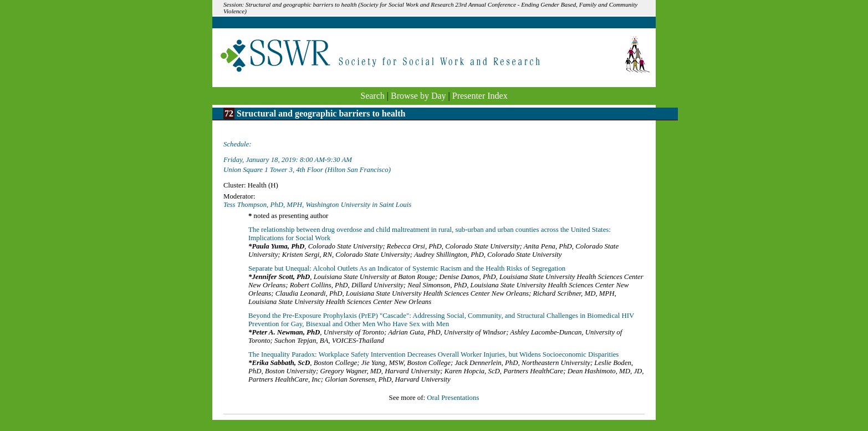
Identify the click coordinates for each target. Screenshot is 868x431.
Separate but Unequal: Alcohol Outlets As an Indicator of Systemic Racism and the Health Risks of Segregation (407, 268)
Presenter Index (480, 96)
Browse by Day (418, 96)
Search (372, 96)
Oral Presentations (453, 398)
